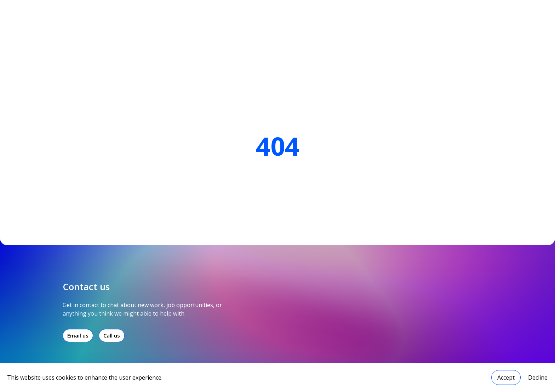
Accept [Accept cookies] (506, 377)
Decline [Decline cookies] (538, 377)
